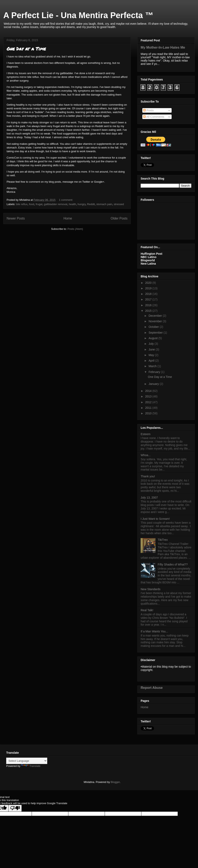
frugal (39, 204)
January (154, 384)
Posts (148, 110)
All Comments (154, 117)
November (156, 321)
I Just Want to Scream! (155, 519)
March (153, 366)
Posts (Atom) (75, 229)
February (155, 372)
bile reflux (22, 204)
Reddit (91, 204)
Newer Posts (16, 218)
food (31, 204)
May (152, 355)
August (153, 338)
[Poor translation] (15, 808)
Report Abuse (152, 688)
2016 (149, 305)
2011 (149, 408)
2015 (149, 311)
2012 (149, 402)
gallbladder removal (56, 204)
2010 (149, 413)
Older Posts (119, 218)
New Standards (151, 589)
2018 (149, 294)
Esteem (146, 434)
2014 (149, 391)
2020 (149, 283)
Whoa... (146, 455)
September (156, 333)
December (156, 316)
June (152, 349)
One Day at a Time (26, 49)
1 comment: (66, 200)
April (152, 361)
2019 (149, 288)
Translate (31, 766)
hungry (82, 204)
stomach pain (104, 204)
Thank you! (148, 476)
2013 (149, 396)
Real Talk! (147, 610)
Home (68, 218)
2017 (149, 299)
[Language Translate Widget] (27, 761)
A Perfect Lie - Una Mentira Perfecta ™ (78, 15)
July (151, 344)
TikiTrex (163, 540)
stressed (119, 204)
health (72, 204)
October (154, 327)
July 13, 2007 (149, 498)
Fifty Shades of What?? (173, 564)
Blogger (115, 782)
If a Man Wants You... (154, 631)
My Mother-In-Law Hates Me (163, 47)
